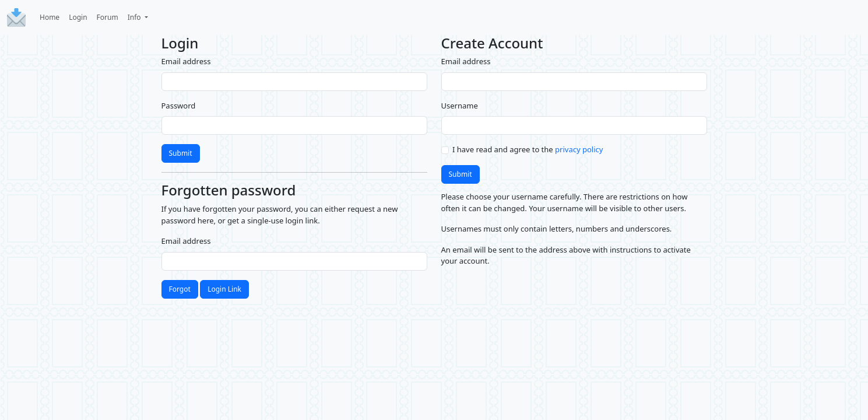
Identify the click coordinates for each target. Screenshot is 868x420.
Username (460, 106)
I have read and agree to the (528, 149)
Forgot (180, 289)
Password (179, 106)
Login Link (224, 289)
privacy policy (579, 149)
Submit (181, 153)
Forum (108, 17)
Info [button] (135, 17)
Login (78, 17)
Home (50, 17)
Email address (186, 61)
